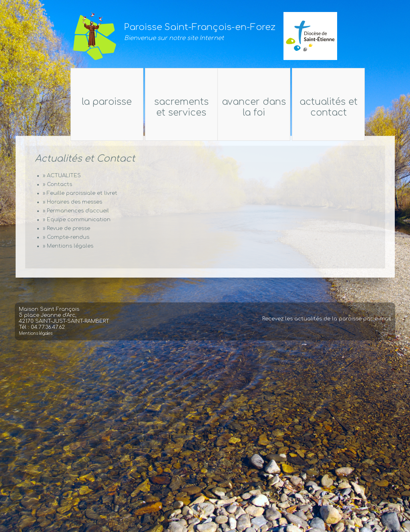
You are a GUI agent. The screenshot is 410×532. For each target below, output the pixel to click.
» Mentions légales (68, 246)
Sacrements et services (181, 107)
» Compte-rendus (66, 237)
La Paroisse (83, 102)
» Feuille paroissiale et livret (80, 193)
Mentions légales (36, 341)
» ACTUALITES (62, 176)
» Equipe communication (77, 220)
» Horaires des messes (72, 202)
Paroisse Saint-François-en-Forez (200, 27)
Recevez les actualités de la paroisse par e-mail (327, 326)
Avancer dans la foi (255, 107)
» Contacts (57, 184)
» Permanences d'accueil (76, 211)
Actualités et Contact (352, 107)
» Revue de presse (66, 228)
